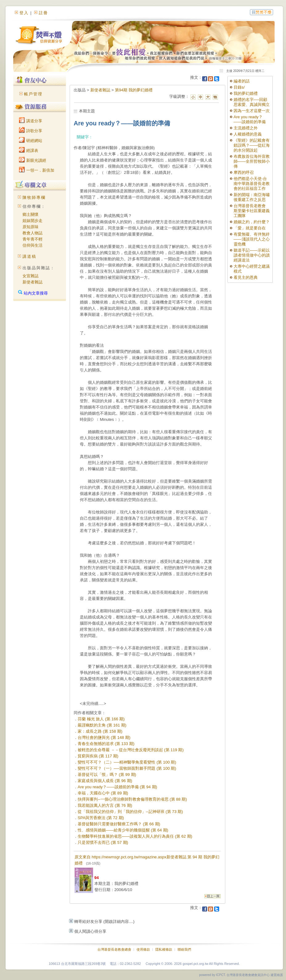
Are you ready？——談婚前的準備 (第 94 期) (117, 787)
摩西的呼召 (244, 172)
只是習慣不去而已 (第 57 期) (103, 842)
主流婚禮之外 (246, 128)
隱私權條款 (164, 949)
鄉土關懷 (31, 214)
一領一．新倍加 (37, 170)
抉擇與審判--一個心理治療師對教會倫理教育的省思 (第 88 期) (132, 799)
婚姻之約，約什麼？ (252, 222)
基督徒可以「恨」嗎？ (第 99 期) (107, 775)
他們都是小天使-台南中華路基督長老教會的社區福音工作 (252, 184)
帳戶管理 (33, 94)
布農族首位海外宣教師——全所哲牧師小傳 (252, 161)
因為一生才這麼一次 (252, 111)
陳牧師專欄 (34, 197)
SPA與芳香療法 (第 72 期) (101, 818)
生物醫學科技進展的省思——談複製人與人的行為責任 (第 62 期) (135, 836)
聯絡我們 (184, 949)
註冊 (43, 13)
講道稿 (29, 256)
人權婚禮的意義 (248, 134)
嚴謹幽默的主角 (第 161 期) (102, 725)
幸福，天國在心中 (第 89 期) (103, 793)
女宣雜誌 (31, 276)
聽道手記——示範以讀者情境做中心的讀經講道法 (252, 255)
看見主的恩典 (246, 277)
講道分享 (31, 121)
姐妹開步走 (33, 221)
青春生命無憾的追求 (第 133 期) (106, 744)
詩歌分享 (31, 131)
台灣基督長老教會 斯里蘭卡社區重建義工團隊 (252, 211)
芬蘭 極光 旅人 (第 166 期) (101, 719)
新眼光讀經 (33, 160)
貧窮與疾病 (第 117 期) (98, 756)
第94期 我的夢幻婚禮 (134, 90)
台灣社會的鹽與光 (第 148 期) (104, 737)
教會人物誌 (33, 233)
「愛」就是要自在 (250, 228)
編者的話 (242, 81)
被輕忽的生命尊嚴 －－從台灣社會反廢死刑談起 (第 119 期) (131, 750)
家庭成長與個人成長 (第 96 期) (105, 781)
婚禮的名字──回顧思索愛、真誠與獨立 (252, 102)
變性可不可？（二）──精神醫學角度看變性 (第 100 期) (127, 762)
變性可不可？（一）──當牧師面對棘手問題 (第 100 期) (127, 768)
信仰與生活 (33, 245)
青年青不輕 (33, 239)
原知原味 (31, 227)
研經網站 (31, 141)
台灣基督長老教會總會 (114, 949)
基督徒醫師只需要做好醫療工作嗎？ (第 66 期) (119, 824)
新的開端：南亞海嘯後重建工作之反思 (252, 197)
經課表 (29, 151)
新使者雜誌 (33, 282)
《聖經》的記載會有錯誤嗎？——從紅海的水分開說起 (252, 145)
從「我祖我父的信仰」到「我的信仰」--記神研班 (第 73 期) (130, 812)
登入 (24, 13)
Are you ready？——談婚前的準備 (250, 119)
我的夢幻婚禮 (246, 93)
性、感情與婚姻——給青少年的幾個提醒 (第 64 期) (123, 830)
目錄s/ (239, 87)
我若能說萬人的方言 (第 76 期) (105, 805)
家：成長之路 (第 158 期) (100, 731)
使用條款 (143, 949)
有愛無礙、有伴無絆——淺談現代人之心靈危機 (252, 239)
